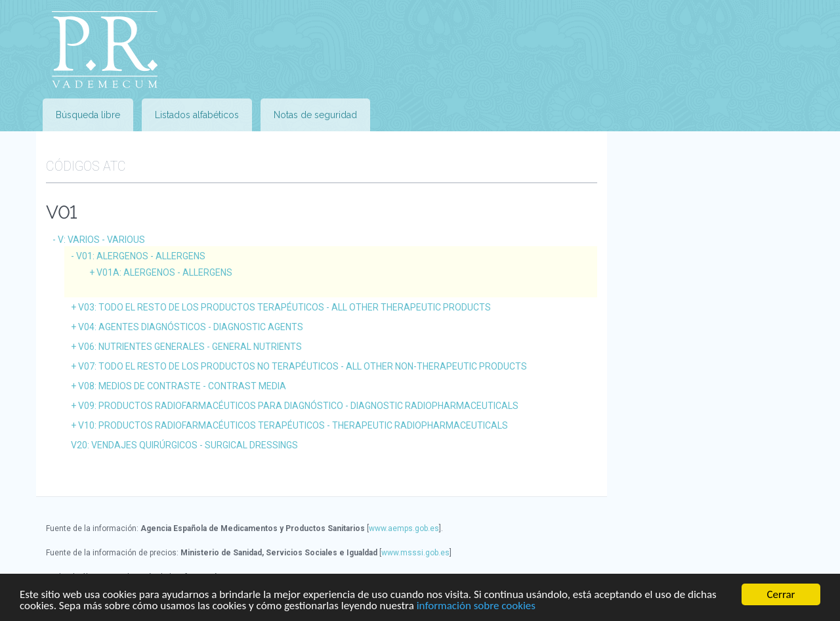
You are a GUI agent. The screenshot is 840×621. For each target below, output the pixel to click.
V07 (303, 366)
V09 (298, 406)
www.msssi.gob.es (415, 553)
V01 (141, 256)
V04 (191, 327)
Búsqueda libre (88, 115)
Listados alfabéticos (197, 115)
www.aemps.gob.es (404, 528)
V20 (184, 445)
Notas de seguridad (315, 115)
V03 (284, 307)
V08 (182, 386)
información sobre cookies (476, 606)
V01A (164, 272)
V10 (293, 425)
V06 (190, 347)
